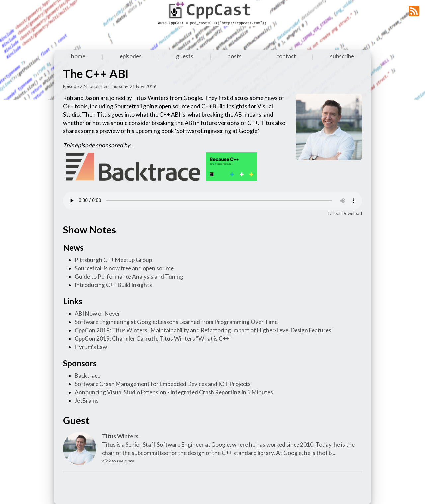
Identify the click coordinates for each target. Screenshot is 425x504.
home (78, 56)
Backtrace (87, 375)
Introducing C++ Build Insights (113, 285)
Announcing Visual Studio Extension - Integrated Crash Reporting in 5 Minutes (174, 392)
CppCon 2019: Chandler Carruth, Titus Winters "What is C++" (153, 338)
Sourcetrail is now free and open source (124, 268)
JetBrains (87, 401)
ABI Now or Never (97, 314)
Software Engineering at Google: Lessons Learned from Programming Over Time (176, 322)
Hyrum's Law (91, 347)
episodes (131, 56)
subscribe (342, 56)
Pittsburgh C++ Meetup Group (113, 260)
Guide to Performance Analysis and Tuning (129, 276)
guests (185, 56)
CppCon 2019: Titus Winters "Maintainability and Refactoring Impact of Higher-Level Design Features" (204, 330)
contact (286, 56)
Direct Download (345, 213)
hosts (235, 56)
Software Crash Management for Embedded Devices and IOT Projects (163, 384)
